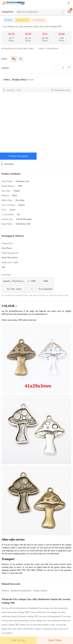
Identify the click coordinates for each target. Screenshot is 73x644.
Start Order (55, 640)
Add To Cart (18, 640)
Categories (8, 12)
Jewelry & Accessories (21, 591)
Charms (5, 591)
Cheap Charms (40, 591)
